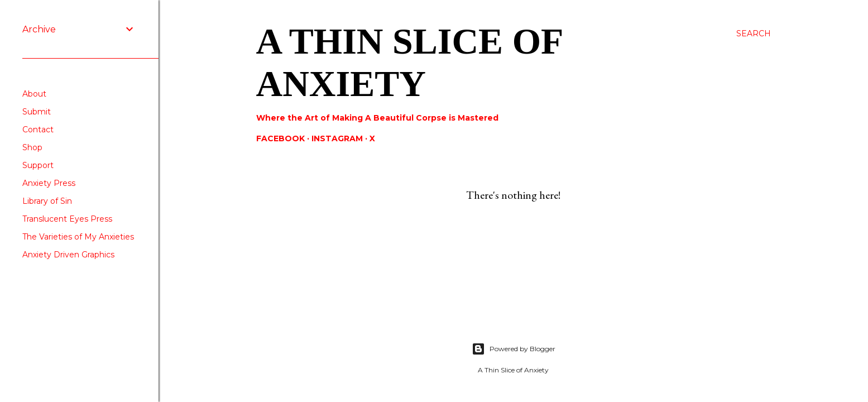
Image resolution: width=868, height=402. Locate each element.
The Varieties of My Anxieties (78, 237)
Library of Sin (47, 201)
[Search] (754, 33)
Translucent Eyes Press (67, 219)
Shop (32, 147)
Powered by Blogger (514, 349)
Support (38, 165)
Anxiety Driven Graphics (68, 255)
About (34, 94)
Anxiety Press (49, 183)
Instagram (337, 138)
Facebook (280, 138)
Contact (38, 130)
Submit (37, 112)
